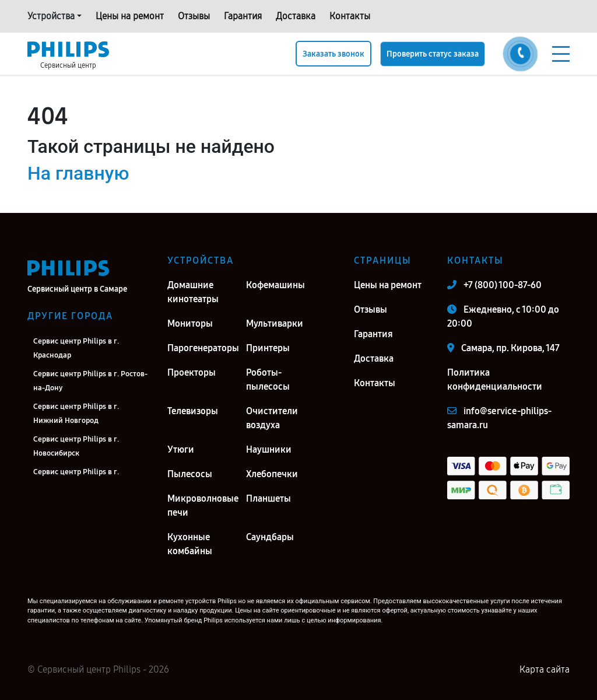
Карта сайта (545, 669)
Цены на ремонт (130, 16)
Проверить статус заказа (433, 54)
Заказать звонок (333, 54)
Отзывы (194, 16)
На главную (78, 173)
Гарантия (243, 16)
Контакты (350, 16)
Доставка (296, 16)
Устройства (51, 16)
